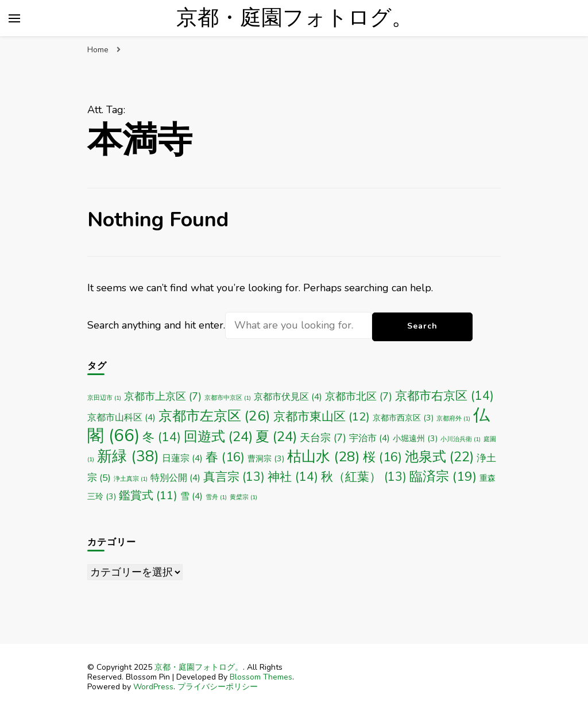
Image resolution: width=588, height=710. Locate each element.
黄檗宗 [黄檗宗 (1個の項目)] (243, 497)
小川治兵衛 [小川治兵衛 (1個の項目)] (461, 439)
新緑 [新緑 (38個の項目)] (128, 456)
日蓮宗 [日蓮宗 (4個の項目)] (182, 458)
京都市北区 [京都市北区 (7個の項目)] (359, 396)
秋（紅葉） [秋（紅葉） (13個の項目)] (364, 477)
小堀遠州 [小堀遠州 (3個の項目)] (415, 439)
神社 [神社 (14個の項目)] (293, 477)
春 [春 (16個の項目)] (225, 457)
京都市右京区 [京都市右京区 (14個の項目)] (444, 396)
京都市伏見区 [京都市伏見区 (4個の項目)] (288, 397)
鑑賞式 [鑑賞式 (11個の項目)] (148, 495)
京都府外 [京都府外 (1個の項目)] (453, 418)
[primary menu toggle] (14, 18)
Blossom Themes (261, 677)
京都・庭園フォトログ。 (295, 18)
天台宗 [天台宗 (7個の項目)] (323, 438)
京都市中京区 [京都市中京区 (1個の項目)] (228, 398)
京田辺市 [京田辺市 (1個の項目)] (104, 398)
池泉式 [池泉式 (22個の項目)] (439, 457)
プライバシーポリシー (218, 687)
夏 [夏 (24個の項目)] (276, 437)
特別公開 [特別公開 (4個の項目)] (175, 478)
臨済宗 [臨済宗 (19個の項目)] (443, 476)
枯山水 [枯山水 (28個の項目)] (324, 457)
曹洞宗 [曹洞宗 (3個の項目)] (266, 459)
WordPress (153, 687)
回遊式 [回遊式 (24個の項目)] (218, 437)
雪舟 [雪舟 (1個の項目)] (216, 497)
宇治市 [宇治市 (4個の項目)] (370, 438)
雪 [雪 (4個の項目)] (192, 496)
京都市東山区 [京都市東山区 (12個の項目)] (322, 416)
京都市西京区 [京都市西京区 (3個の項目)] (403, 418)
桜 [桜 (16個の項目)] (382, 457)
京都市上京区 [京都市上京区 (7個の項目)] (163, 396)
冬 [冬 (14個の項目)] (162, 437)
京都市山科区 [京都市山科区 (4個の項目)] (121, 417)
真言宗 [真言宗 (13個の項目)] (234, 477)
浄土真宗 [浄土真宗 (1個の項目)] (131, 479)
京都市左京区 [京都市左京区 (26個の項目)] (214, 416)
